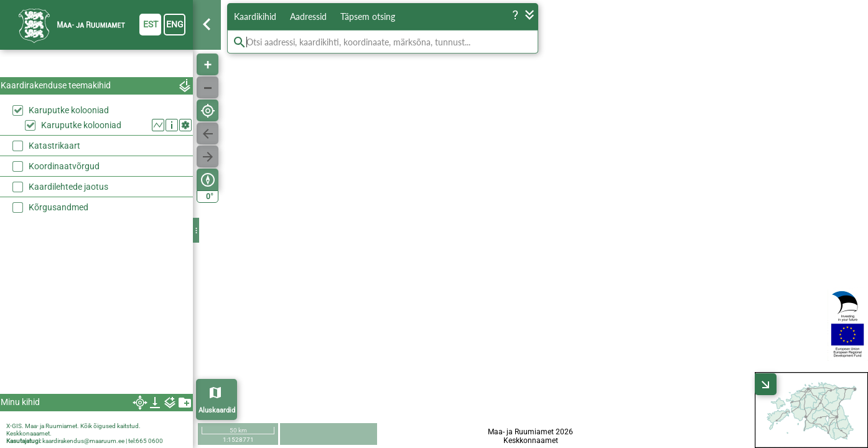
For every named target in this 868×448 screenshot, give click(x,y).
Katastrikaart (54, 146)
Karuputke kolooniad (69, 110)
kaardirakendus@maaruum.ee (83, 441)
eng (175, 24)
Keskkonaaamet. (29, 433)
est (151, 24)
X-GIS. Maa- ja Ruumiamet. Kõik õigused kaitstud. (73, 426)
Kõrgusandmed (58, 207)
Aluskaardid (217, 410)
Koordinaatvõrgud (64, 166)
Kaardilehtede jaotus (68, 187)
